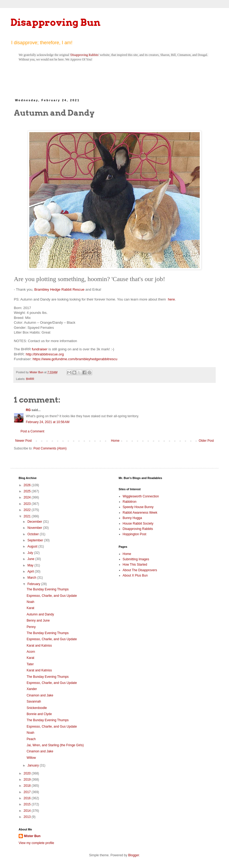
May (31, 565)
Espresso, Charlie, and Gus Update (52, 596)
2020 (28, 773)
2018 (28, 786)
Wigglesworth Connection (141, 496)
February (34, 584)
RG (28, 410)
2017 (28, 792)
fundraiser (40, 349)
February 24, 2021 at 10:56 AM (48, 422)
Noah (30, 602)
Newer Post (23, 441)
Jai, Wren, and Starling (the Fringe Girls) (55, 745)
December (35, 522)
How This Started (135, 565)
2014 (28, 811)
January (34, 765)
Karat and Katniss (39, 646)
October (34, 534)
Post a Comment (32, 431)
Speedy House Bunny (138, 507)
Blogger (134, 855)
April (31, 571)
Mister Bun (32, 836)
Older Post (206, 441)
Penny (31, 627)
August (33, 546)
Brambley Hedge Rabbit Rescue (59, 289)
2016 (28, 798)
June (31, 559)
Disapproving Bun (56, 22)
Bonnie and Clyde (39, 714)
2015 (28, 804)
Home (115, 441)
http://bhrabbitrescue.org (45, 354)
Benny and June (38, 620)
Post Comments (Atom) (50, 448)
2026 (28, 485)
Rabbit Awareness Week (140, 513)
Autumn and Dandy (40, 614)
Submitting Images (136, 559)
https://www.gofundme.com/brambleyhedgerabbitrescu (75, 359)
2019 (28, 780)
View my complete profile (36, 843)
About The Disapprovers (140, 570)
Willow (31, 758)
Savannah (34, 701)
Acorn (31, 652)
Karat (30, 608)
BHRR (30, 379)
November (35, 528)
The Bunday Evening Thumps (48, 589)
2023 (28, 504)
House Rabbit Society (138, 524)
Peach (31, 739)
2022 (28, 510)
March (32, 578)
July (31, 553)
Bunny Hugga (132, 518)
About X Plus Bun (135, 575)
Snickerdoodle (37, 708)
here (171, 299)
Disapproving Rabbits (85, 55)
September (36, 540)
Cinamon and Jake (40, 695)
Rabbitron (130, 502)
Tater (30, 664)
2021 (28, 516)
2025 (28, 491)
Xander (32, 689)
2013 (28, 817)
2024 (28, 497)
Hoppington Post (135, 534)
